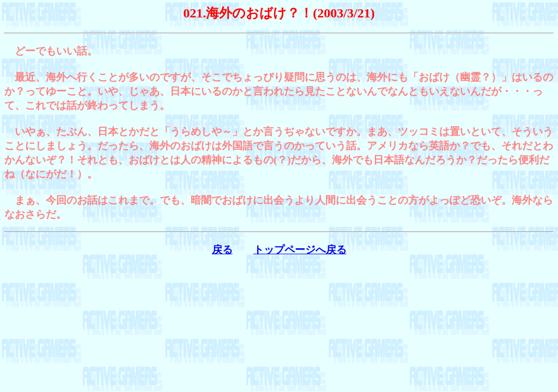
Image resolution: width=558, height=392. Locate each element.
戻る (222, 250)
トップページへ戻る (300, 250)
